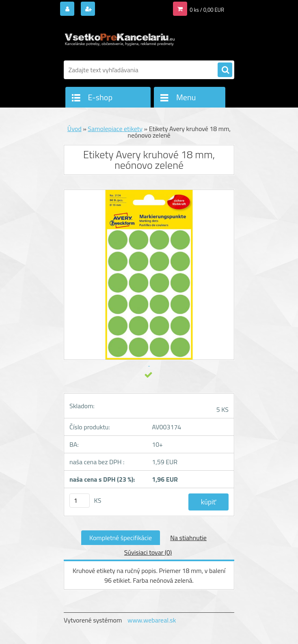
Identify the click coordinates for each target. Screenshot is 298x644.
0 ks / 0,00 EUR (207, 10)
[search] (225, 70)
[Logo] (120, 39)
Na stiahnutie (188, 538)
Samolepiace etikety (115, 129)
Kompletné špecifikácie (121, 538)
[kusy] (80, 501)
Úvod (74, 129)
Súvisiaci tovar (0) (148, 552)
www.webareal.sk (152, 620)
